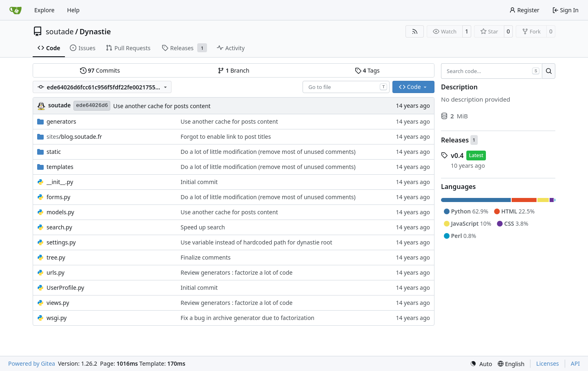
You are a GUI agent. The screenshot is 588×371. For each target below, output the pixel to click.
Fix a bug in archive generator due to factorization (247, 318)
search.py (59, 227)
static (54, 152)
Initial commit (199, 182)
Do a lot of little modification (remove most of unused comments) (268, 152)
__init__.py (60, 182)
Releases (455, 140)
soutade (60, 31)
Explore (44, 10)
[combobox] (346, 87)
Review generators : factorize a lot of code (236, 272)
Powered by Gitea (32, 363)
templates (60, 167)
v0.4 (457, 156)
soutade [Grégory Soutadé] (59, 105)
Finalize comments (205, 257)
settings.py (61, 242)
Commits (100, 70)
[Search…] (549, 71)
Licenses (548, 363)
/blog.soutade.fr (74, 137)
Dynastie (95, 31)
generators (61, 121)
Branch (234, 70)
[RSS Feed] (415, 31)
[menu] (481, 364)
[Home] (16, 10)
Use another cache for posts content (162, 106)
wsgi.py (57, 318)
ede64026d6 (92, 106)
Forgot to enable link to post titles (226, 137)
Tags (367, 70)
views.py (58, 303)
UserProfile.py (65, 288)
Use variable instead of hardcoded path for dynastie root (256, 242)
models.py (60, 212)
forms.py (58, 197)
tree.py (56, 257)
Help (73, 10)
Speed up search (203, 227)
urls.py (56, 272)
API (575, 363)
